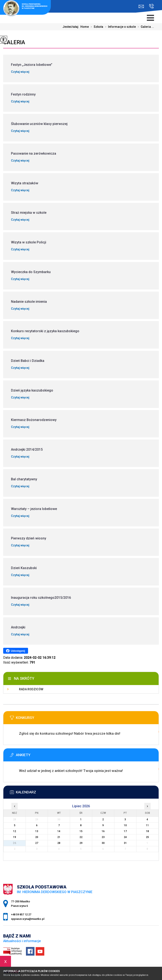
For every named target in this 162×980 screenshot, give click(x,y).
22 (81, 837)
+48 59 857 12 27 (152, 6)
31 (125, 843)
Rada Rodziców (31, 689)
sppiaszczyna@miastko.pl (141, 6)
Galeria (14, 42)
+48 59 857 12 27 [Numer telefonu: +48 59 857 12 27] (21, 914)
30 (103, 843)
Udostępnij (16, 651)
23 (103, 837)
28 (59, 843)
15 (81, 831)
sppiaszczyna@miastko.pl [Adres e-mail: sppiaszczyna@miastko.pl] (28, 919)
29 (81, 843)
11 (147, 825)
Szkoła (96, 27)
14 (59, 831)
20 (37, 837)
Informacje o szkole (119, 27)
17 (125, 831)
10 (125, 825)
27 (37, 843)
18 (147, 831)
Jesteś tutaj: (71, 27)
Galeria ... (145, 27)
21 (59, 837)
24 (125, 837)
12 (15, 831)
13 (37, 831)
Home (85, 27)
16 (103, 831)
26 (15, 843)
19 (15, 837)
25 (147, 837)
